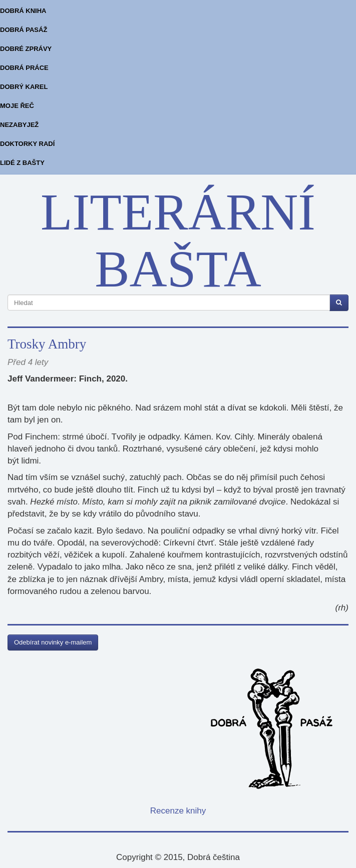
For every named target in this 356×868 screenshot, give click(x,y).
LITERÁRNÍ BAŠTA (178, 240)
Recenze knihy (178, 811)
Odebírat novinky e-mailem (53, 642)
